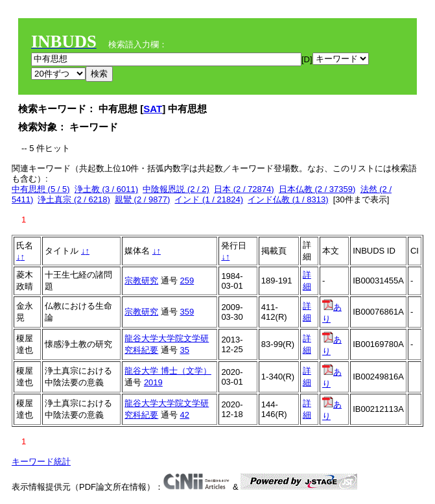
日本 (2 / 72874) (244, 189)
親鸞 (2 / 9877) (142, 199)
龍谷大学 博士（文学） (168, 371)
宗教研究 (141, 281)
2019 (153, 382)
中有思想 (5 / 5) (41, 189)
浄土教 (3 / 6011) (106, 189)
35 (185, 350)
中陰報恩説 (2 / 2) (176, 189)
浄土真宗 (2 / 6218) (74, 199)
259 (187, 281)
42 (185, 415)
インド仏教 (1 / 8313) (288, 199)
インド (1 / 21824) (209, 199)
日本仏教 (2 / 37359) (317, 189)
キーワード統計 (41, 462)
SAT (153, 109)
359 (187, 312)
